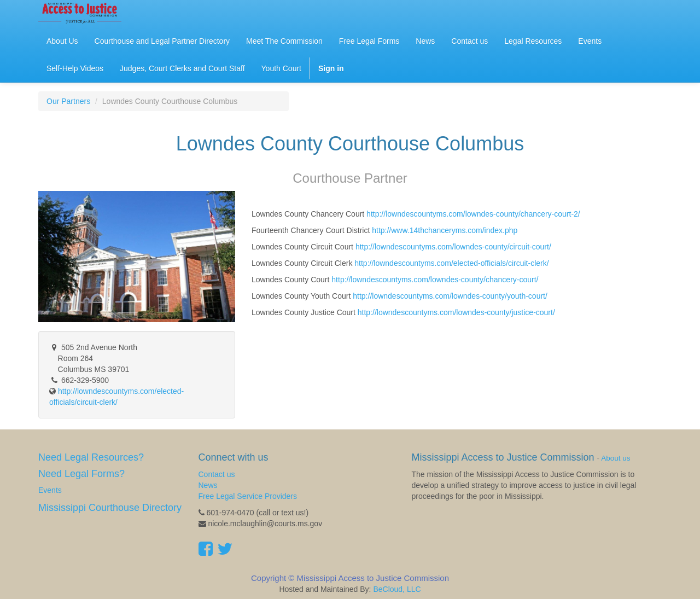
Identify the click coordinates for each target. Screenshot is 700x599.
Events (50, 490)
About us (616, 458)
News (208, 485)
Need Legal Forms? (81, 474)
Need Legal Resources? (91, 457)
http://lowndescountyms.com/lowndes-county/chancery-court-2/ (473, 214)
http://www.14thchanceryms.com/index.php (445, 230)
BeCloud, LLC (397, 589)
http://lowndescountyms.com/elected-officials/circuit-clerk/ (451, 263)
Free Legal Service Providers (248, 496)
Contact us (217, 474)
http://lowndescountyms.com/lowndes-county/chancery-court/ (435, 280)
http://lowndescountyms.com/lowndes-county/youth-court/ (450, 296)
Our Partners (68, 101)
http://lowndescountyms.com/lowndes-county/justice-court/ (456, 312)
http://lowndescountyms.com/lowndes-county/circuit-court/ (453, 247)
